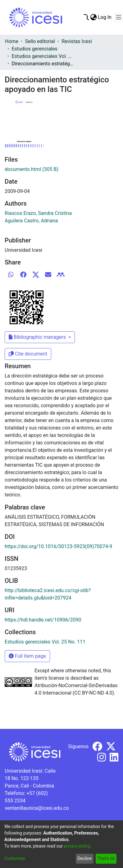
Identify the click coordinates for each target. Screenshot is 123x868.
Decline (84, 858)
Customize (15, 858)
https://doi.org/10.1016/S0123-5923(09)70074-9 (58, 546)
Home (12, 41)
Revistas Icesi (77, 41)
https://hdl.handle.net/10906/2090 (43, 620)
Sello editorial (40, 41)
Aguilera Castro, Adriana (31, 221)
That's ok (106, 858)
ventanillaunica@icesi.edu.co (37, 808)
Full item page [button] (27, 656)
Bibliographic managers (38, 337)
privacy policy (77, 846)
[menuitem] (93, 17)
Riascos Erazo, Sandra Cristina (38, 213)
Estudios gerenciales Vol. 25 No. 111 (43, 56)
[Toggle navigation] (119, 17)
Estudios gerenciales (34, 49)
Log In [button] (105, 17)
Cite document (28, 354)
